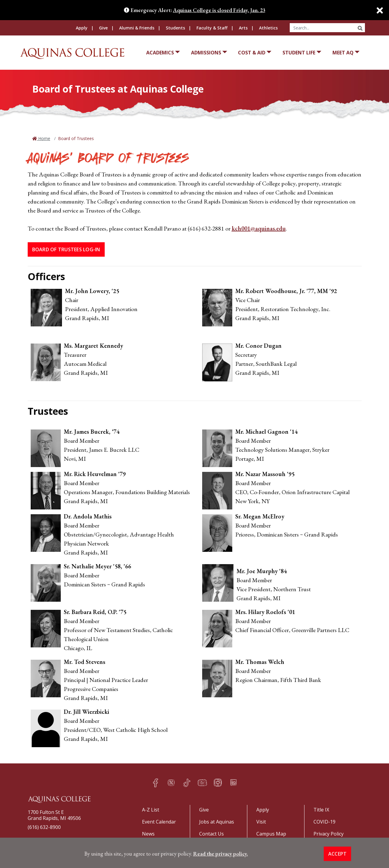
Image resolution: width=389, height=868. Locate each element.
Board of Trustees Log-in (66, 249)
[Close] (377, 11)
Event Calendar (159, 822)
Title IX (321, 810)
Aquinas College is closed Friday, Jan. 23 (219, 10)
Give (103, 28)
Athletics (268, 28)
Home (44, 138)
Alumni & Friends (137, 28)
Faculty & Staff (212, 28)
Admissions (206, 53)
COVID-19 (324, 822)
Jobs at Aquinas (217, 822)
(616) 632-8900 (44, 827)
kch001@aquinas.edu (259, 228)
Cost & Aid (252, 53)
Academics (160, 53)
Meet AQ (343, 53)
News (148, 834)
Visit (261, 822)
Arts (243, 28)
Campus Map (271, 834)
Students (175, 28)
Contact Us (211, 834)
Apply (82, 28)
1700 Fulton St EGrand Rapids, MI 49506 (54, 815)
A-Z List (151, 810)
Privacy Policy (329, 834)
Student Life (299, 53)
